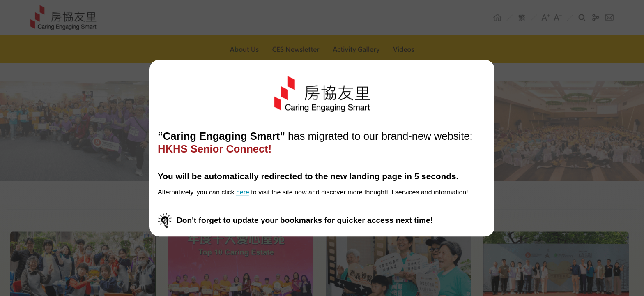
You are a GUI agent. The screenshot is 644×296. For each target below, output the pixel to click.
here (243, 193)
